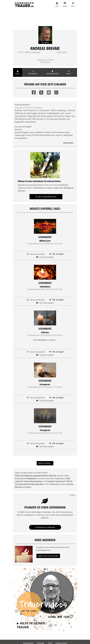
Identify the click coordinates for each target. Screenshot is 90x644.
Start (18, 73)
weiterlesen (68, 143)
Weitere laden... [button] (45, 463)
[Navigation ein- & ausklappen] (73, 4)
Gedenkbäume (52, 73)
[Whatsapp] (56, 92)
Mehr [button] (69, 73)
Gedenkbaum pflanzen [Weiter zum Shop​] (45, 527)
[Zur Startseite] (24, 4)
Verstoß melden (45, 257)
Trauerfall (33, 73)
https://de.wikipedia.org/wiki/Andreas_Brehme (36, 476)
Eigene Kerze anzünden (48, 556)
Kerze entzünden (36, 254)
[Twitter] (41, 92)
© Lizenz (45, 42)
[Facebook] (34, 92)
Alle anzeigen (57, 254)
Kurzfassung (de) (35, 484)
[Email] (49, 92)
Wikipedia (31, 478)
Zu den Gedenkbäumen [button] (46, 197)
